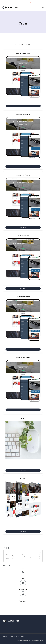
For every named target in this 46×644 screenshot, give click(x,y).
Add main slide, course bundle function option (19, 557)
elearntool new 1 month (23, 53)
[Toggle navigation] (43, 8)
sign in (6, 2)
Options (23, 418)
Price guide (9, 559)
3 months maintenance (23, 297)
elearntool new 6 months (23, 175)
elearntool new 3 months (23, 114)
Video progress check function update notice (19, 555)
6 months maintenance (23, 357)
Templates (23, 479)
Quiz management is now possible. (16, 553)
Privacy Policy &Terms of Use (23, 640)
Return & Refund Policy (37, 640)
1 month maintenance (23, 236)
